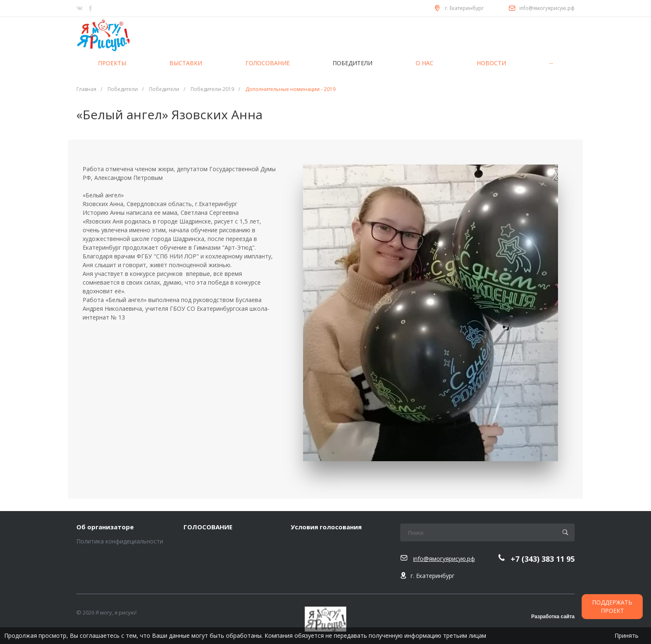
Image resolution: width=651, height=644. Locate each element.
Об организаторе (105, 527)
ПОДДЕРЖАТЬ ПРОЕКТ (612, 606)
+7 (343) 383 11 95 (543, 559)
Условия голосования (326, 527)
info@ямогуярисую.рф (547, 8)
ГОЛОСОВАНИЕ (208, 527)
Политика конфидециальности (120, 541)
